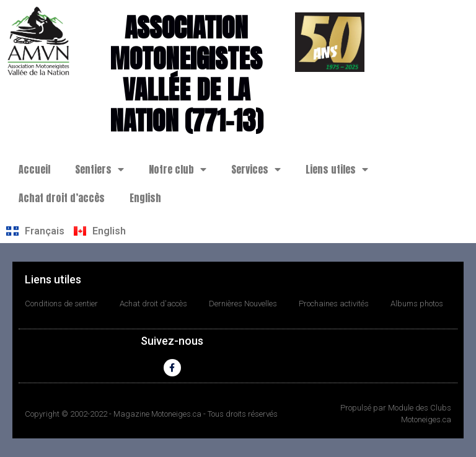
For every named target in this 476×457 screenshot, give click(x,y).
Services (256, 169)
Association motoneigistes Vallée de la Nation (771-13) (186, 74)
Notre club (178, 169)
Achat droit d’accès (62, 198)
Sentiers (99, 169)
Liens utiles (337, 169)
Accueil (34, 169)
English (145, 198)
